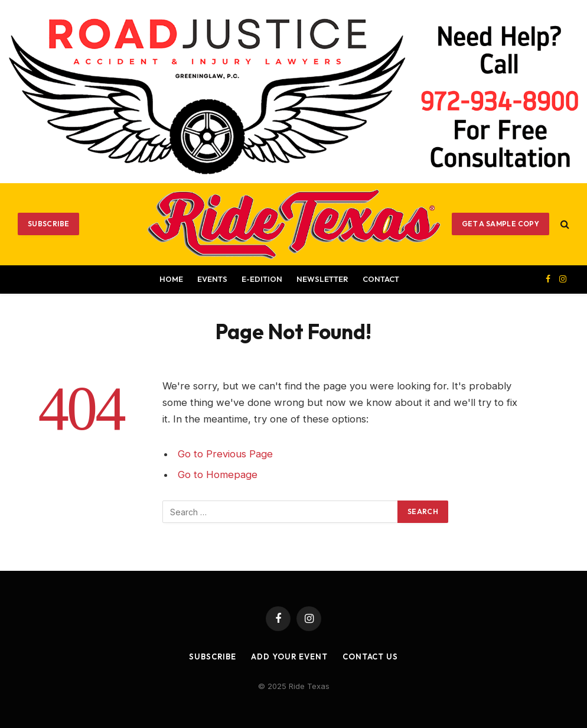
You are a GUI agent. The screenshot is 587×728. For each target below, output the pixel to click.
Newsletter (322, 279)
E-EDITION (262, 279)
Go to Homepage (218, 474)
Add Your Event (289, 656)
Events (212, 279)
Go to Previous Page (225, 454)
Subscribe (48, 224)
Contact (381, 279)
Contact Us (370, 656)
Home (171, 279)
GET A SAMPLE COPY (500, 224)
